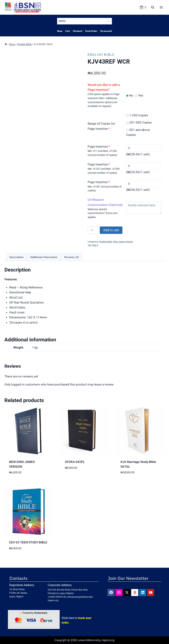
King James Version (123, 242)
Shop (60, 31)
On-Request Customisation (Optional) (105, 202)
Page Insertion (99, 147)
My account (106, 31)
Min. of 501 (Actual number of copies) (105, 189)
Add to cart (111, 230)
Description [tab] (16, 257)
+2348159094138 (57, 597)
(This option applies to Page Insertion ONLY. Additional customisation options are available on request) (103, 100)
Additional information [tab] (44, 257)
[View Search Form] (153, 7)
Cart (68, 31)
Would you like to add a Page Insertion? (104, 87)
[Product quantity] (93, 230)
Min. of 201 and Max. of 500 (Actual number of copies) (104, 171)
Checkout (78, 31)
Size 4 (95, 245)
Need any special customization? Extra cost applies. (103, 213)
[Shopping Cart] (144, 7)
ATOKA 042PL (75, 462)
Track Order (91, 31)
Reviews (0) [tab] (72, 257)
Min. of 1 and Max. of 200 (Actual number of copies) (102, 153)
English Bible (101, 55)
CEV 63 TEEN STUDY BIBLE (28, 542)
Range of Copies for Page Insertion (101, 126)
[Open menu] (161, 7)
